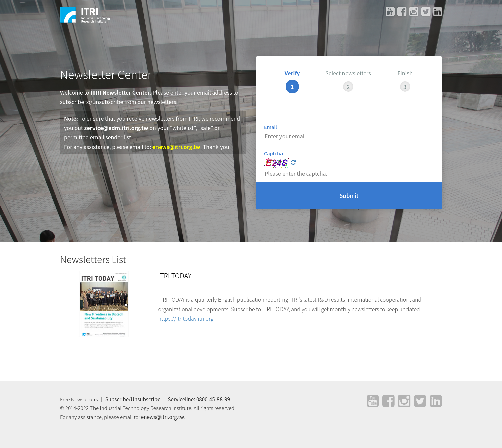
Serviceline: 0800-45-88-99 (199, 399)
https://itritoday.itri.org (186, 318)
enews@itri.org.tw (176, 147)
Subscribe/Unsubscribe (133, 399)
